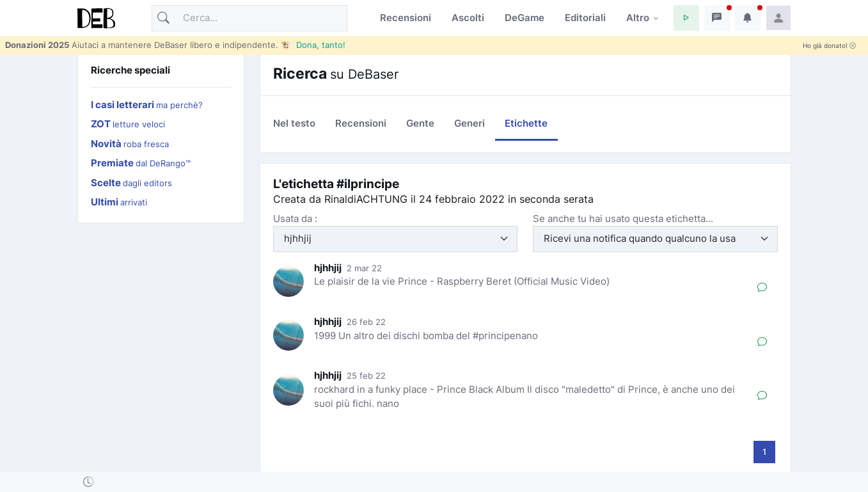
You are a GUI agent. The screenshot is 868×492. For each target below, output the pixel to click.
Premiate (141, 163)
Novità (130, 144)
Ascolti (468, 18)
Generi (470, 123)
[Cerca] (249, 18)
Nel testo (294, 123)
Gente (420, 123)
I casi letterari (147, 105)
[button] (686, 18)
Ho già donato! (829, 46)
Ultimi (119, 202)
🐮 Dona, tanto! (313, 45)
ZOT (128, 124)
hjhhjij (328, 268)
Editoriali (585, 18)
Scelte (131, 183)
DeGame (525, 18)
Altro (638, 18)
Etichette (526, 123)
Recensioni (406, 18)
